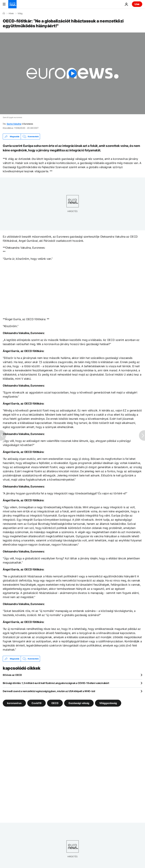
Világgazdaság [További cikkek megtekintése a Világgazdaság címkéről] (108, 703)
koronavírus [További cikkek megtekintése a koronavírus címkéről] (14, 703)
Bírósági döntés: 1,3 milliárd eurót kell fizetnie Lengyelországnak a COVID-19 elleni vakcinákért (56, 683)
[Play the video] (72, 73)
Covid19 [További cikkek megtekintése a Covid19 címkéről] (36, 703)
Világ (20, 13)
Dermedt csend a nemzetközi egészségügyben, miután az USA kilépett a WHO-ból (49, 691)
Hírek (11, 13)
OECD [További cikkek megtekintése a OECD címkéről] (55, 703)
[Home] (4, 13)
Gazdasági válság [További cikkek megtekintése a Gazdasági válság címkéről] (79, 703)
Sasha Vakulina (14, 124)
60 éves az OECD (12, 675)
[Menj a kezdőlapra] (12, 4)
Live (137, 4)
